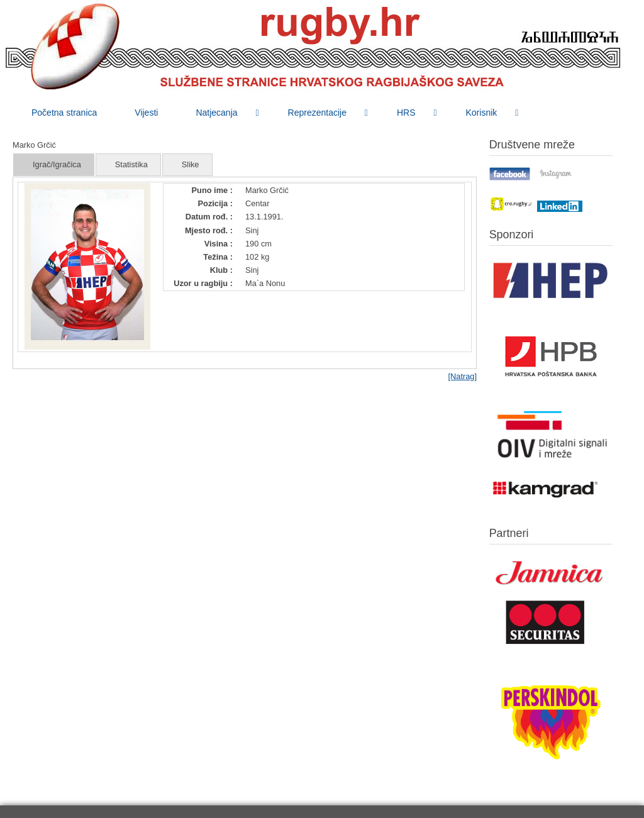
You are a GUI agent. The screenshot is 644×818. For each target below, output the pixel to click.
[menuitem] (64, 113)
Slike (191, 164)
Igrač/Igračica (57, 164)
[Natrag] (462, 376)
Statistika (131, 164)
